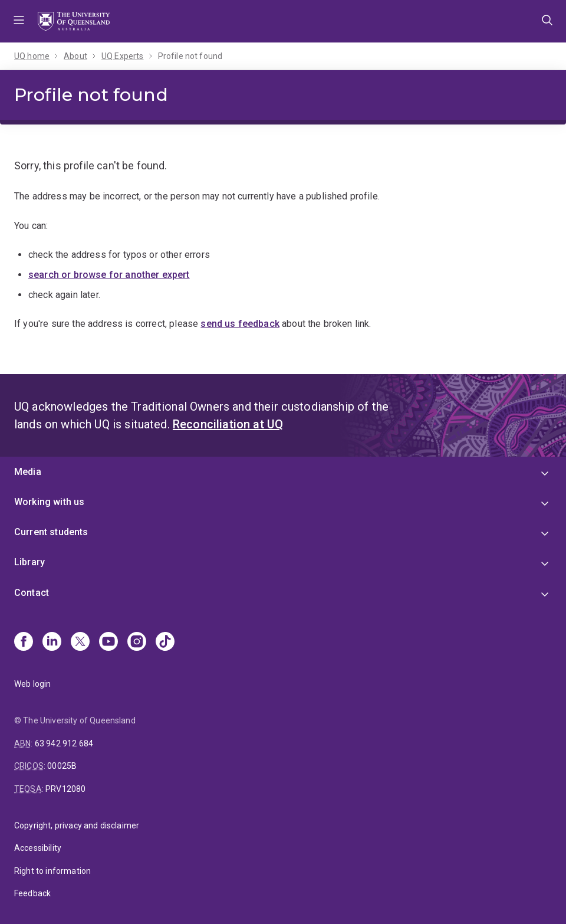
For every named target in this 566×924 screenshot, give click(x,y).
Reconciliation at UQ (228, 424)
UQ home (32, 56)
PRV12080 (65, 789)
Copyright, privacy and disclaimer (77, 825)
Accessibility (38, 848)
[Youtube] (108, 643)
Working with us (49, 502)
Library (29, 562)
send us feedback (240, 324)
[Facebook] (24, 643)
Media (28, 472)
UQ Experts (123, 56)
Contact (32, 593)
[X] (80, 643)
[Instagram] (137, 643)
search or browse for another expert (109, 275)
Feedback (32, 893)
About (75, 56)
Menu (19, 21)
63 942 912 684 (64, 743)
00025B (62, 766)
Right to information (52, 871)
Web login (32, 684)
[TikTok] (165, 643)
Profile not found (190, 56)
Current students (51, 532)
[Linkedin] (52, 643)
